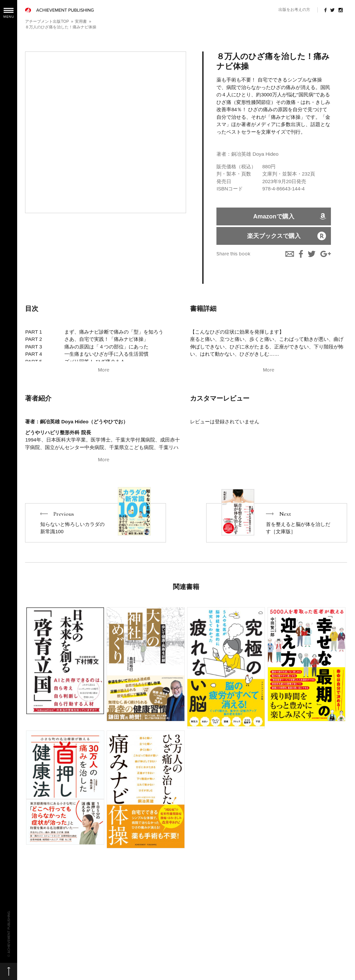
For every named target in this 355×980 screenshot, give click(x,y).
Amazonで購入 (274, 216)
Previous (96, 523)
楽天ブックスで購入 (274, 236)
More (104, 370)
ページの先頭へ (9, 971)
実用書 (81, 21)
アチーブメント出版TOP (47, 21)
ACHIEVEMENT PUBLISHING (59, 10)
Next (277, 523)
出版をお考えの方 (294, 10)
